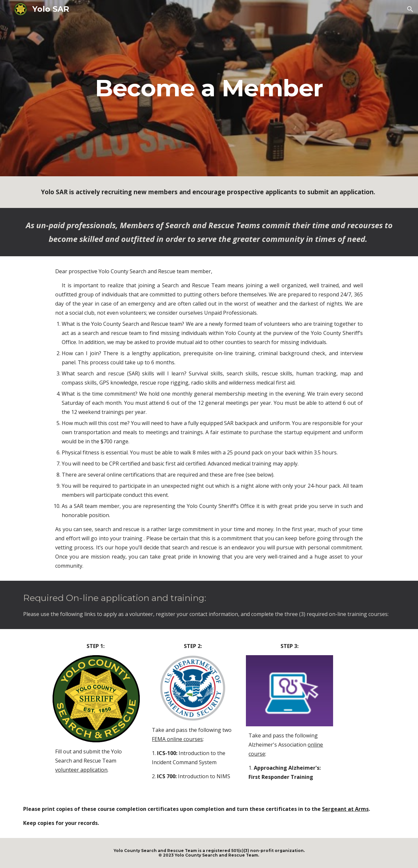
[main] (209, 88)
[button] (410, 9)
